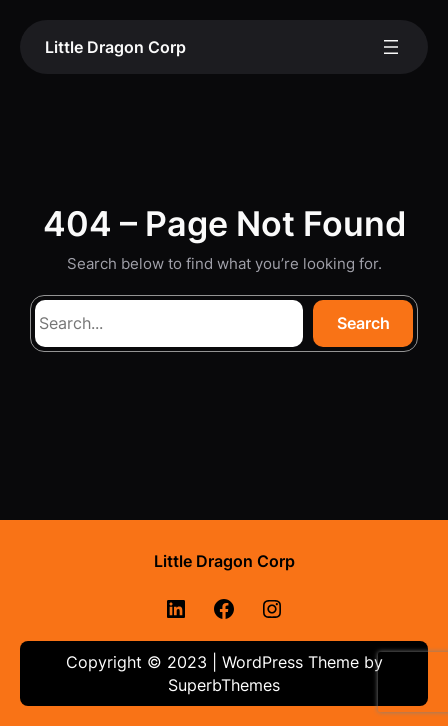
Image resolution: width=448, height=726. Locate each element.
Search (363, 323)
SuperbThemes (224, 685)
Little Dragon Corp (115, 47)
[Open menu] (391, 47)
